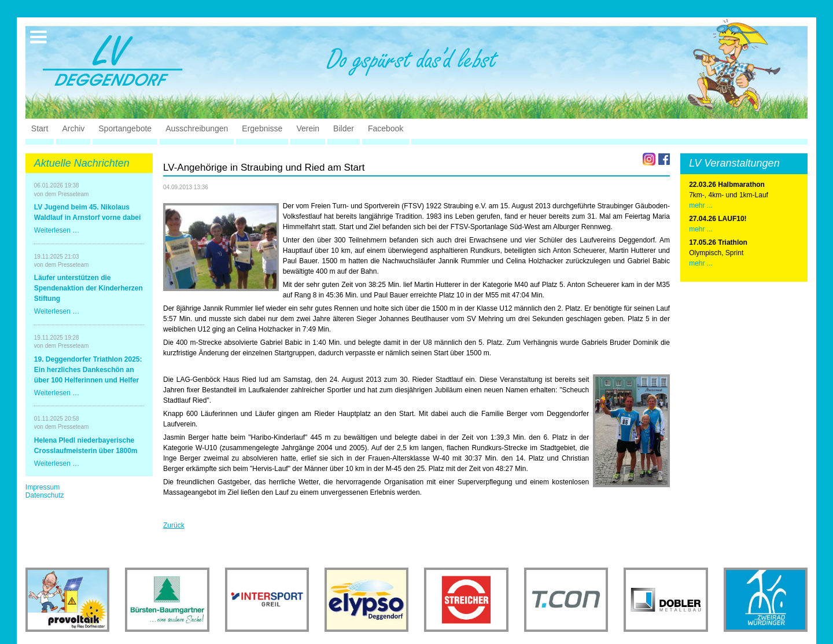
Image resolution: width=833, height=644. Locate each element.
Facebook (386, 128)
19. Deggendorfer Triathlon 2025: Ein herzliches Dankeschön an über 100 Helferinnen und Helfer (88, 370)
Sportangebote (125, 128)
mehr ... (701, 205)
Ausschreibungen (197, 128)
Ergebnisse (262, 128)
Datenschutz (45, 495)
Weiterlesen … (57, 230)
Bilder (344, 128)
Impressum (43, 487)
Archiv (73, 128)
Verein (308, 128)
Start (40, 128)
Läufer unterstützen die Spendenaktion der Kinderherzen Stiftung (89, 288)
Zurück (174, 525)
